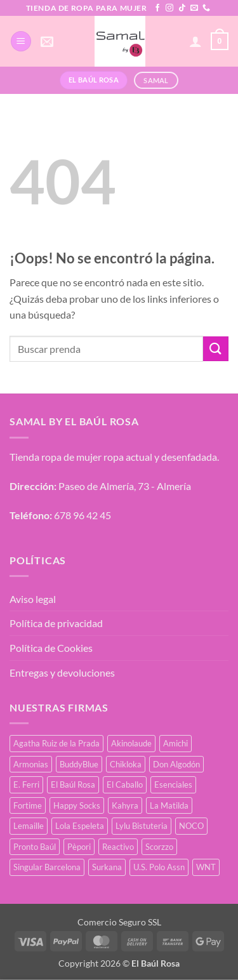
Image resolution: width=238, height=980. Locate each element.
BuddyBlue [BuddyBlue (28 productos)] (79, 764)
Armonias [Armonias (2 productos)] (31, 764)
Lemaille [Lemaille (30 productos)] (29, 826)
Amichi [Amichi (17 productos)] (175, 743)
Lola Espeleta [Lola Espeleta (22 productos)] (80, 826)
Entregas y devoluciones (62, 672)
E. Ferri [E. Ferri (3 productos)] (26, 785)
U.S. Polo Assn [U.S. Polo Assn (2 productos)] (159, 867)
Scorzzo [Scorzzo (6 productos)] (159, 847)
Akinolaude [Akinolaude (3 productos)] (131, 743)
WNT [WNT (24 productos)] (206, 867)
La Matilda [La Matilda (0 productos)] (169, 805)
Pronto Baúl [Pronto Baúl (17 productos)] (35, 847)
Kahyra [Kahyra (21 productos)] (125, 805)
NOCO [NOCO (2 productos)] (191, 826)
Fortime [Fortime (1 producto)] (28, 805)
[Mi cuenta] (195, 41)
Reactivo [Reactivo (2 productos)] (118, 847)
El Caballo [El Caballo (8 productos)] (125, 785)
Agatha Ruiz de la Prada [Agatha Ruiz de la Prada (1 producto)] (56, 743)
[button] (21, 42)
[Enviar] (216, 349)
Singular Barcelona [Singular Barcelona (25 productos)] (47, 867)
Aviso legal (33, 599)
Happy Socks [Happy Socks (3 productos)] (77, 805)
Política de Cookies (51, 648)
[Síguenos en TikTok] (182, 8)
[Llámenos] (206, 8)
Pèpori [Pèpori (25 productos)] (79, 847)
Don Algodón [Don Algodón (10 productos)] (176, 764)
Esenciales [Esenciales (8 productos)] (173, 785)
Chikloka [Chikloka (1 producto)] (126, 764)
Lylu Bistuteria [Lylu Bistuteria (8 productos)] (142, 826)
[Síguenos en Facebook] (157, 8)
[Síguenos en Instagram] (169, 8)
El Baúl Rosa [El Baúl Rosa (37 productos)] (73, 785)
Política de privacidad (56, 623)
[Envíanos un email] (194, 8)
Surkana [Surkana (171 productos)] (107, 867)
